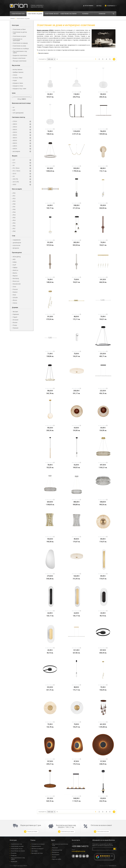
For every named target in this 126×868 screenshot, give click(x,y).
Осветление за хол (17, 849)
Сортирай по (42, 59)
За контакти (56, 855)
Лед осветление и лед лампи (18, 859)
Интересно (56, 852)
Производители (57, 850)
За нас (54, 857)
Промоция (14, 862)
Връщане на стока (37, 853)
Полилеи (14, 853)
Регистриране (89, 6)
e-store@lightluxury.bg (78, 851)
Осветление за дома (17, 846)
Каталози (55, 848)
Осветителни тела (16, 844)
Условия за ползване (38, 844)
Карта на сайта (57, 859)
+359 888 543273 (80, 846)
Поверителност (36, 846)
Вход (100, 6)
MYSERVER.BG (113, 866)
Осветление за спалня (18, 851)
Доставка (34, 851)
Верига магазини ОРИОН (45, 30)
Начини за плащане (38, 849)
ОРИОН (13, 19)
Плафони (14, 856)
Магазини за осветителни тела (60, 845)
